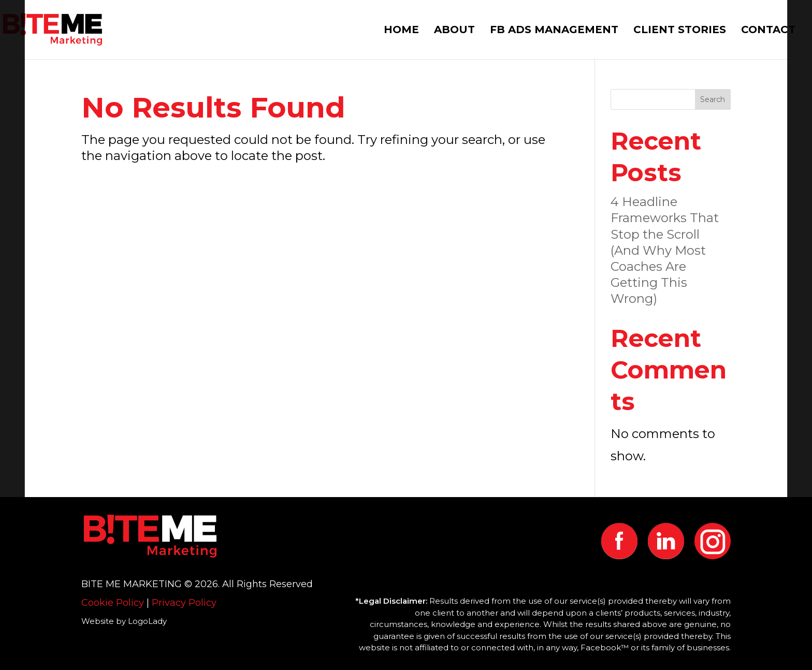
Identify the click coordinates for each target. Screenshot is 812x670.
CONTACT (768, 31)
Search (713, 99)
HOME (401, 31)
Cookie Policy (113, 603)
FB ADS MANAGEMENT (554, 31)
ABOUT (454, 31)
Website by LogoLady (124, 621)
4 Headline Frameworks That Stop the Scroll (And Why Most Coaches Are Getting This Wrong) (665, 250)
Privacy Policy (184, 603)
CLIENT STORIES (680, 31)
